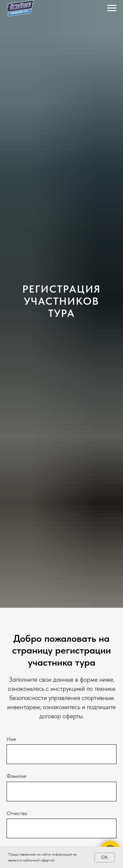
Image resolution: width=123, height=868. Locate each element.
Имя (11, 739)
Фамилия (16, 776)
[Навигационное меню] (112, 8)
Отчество (17, 813)
